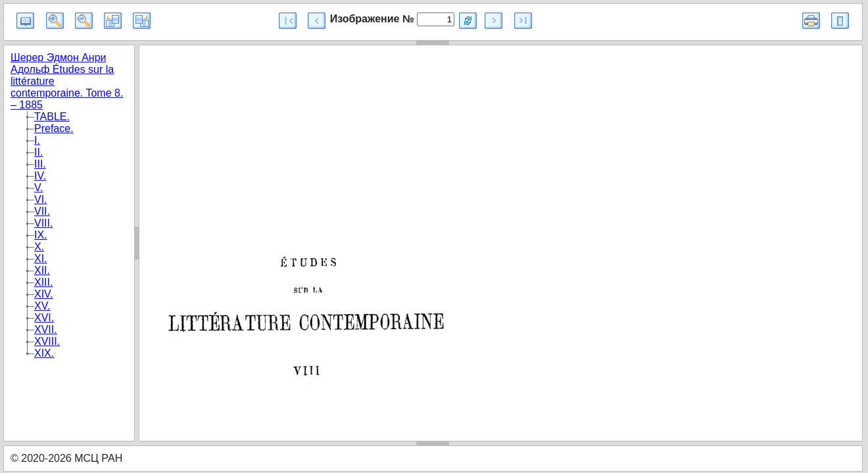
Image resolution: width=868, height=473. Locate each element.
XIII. (43, 282)
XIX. (44, 353)
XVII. (46, 329)
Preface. (54, 128)
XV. (42, 306)
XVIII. (47, 341)
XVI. (44, 318)
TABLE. (52, 117)
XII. (42, 270)
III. (40, 164)
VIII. (43, 223)
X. (39, 247)
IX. (41, 235)
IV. (40, 176)
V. (39, 188)
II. (38, 152)
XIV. (44, 294)
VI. (41, 199)
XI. (41, 259)
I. (37, 140)
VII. (42, 211)
